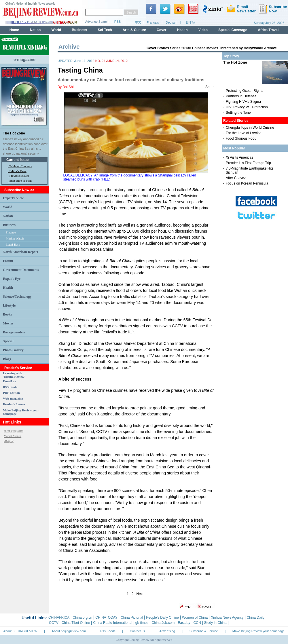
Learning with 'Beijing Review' (14, 375)
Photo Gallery (13, 350)
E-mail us (9, 381)
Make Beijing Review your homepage (259, 631)
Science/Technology (17, 297)
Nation (8, 216)
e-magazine (24, 60)
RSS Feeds (10, 387)
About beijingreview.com (69, 631)
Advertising (167, 631)
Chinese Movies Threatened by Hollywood (227, 48)
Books (7, 314)
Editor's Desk (18, 171)
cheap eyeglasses (14, 431)
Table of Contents (20, 166)
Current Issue (17, 160)
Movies (8, 323)
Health (8, 288)
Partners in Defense (241, 96)
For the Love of (244, 133)
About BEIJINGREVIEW (20, 631)
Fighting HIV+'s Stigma (243, 102)
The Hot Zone (14, 133)
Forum (8, 261)
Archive (270, 48)
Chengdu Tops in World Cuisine (250, 128)
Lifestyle (9, 305)
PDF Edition (11, 393)
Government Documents (21, 270)
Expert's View (13, 198)
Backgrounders (14, 332)
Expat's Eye (12, 279)
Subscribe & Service (204, 631)
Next (140, 594)
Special (8, 341)
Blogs (7, 359)
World (8, 207)
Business (9, 225)
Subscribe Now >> (19, 190)
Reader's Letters (14, 404)
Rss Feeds (108, 631)
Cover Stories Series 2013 (168, 48)
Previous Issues (19, 176)
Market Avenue (13, 436)
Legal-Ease (13, 244)
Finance (11, 232)
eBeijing (9, 441)
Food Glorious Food (241, 138)
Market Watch (15, 238)
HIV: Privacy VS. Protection (247, 107)
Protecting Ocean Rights (245, 91)
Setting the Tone (238, 113)
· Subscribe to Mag (20, 181)
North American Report (21, 252)
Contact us (138, 631)
